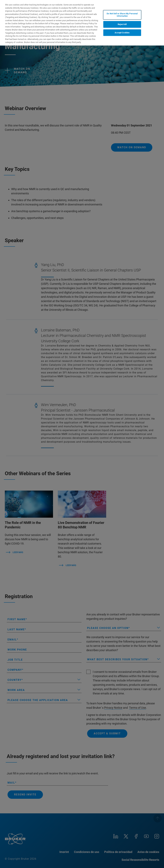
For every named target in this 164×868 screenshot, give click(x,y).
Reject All (122, 24)
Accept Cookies (122, 33)
